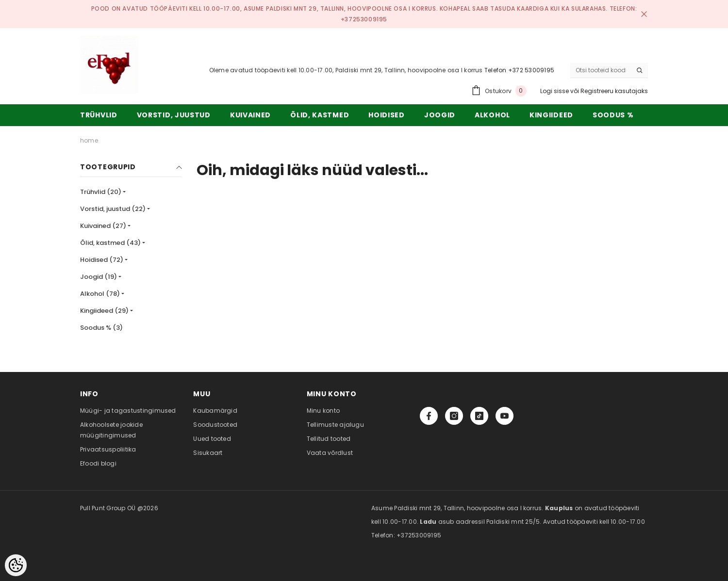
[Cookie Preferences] (16, 565)
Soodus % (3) (101, 328)
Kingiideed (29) (104, 311)
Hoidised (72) (102, 260)
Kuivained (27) (103, 226)
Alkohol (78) (100, 294)
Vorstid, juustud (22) (113, 209)
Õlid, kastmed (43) (110, 243)
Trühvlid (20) (101, 192)
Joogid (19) (99, 277)
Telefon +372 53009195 (519, 70)
